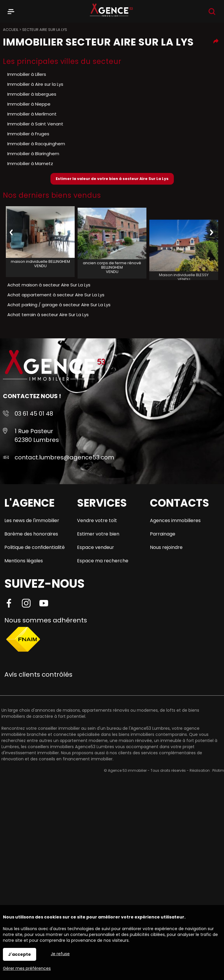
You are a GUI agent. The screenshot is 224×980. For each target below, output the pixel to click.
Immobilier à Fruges (28, 134)
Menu (11, 10)
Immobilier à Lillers (27, 74)
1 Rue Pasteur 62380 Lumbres (37, 435)
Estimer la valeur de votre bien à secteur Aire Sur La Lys (112, 179)
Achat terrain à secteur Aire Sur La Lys (48, 315)
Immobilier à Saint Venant (35, 124)
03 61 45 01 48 (34, 414)
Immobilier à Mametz (30, 163)
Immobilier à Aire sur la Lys (35, 84)
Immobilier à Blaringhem (33, 154)
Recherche (212, 12)
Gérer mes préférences (27, 968)
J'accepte (20, 954)
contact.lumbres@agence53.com (64, 457)
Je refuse (60, 954)
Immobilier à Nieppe (29, 104)
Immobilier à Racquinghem (36, 144)
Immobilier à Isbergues (32, 94)
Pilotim (218, 770)
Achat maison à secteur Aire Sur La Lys (49, 285)
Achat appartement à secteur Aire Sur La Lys (56, 295)
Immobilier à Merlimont (32, 114)
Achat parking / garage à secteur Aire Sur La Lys (59, 305)
